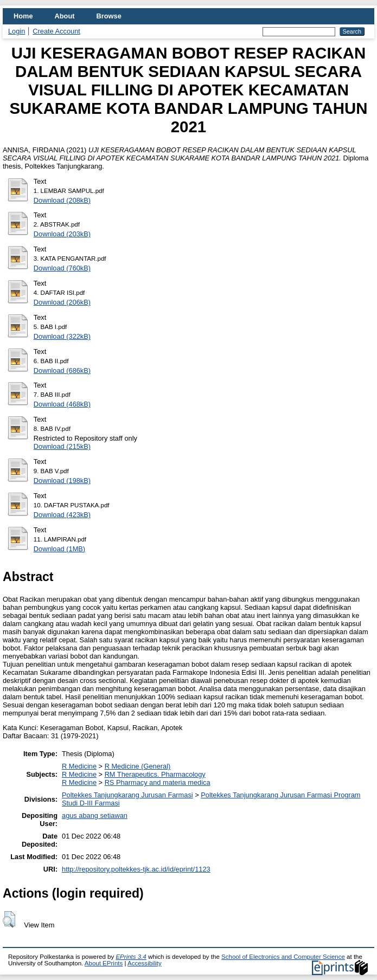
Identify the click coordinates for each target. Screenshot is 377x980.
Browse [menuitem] (109, 16)
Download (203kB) (62, 234)
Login (17, 31)
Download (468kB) (62, 404)
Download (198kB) (62, 481)
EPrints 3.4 (131, 957)
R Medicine (79, 766)
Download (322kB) (62, 336)
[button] (9, 919)
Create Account (56, 31)
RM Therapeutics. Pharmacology (155, 774)
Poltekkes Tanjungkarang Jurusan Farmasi (127, 795)
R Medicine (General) (138, 766)
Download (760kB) (62, 268)
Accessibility (145, 963)
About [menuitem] (65, 16)
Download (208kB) (62, 200)
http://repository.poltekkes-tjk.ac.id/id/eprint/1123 (136, 869)
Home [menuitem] (23, 16)
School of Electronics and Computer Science (283, 957)
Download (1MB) (59, 549)
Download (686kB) (62, 370)
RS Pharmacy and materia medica (158, 782)
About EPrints (104, 963)
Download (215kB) (62, 446)
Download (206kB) (62, 302)
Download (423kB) (62, 515)
